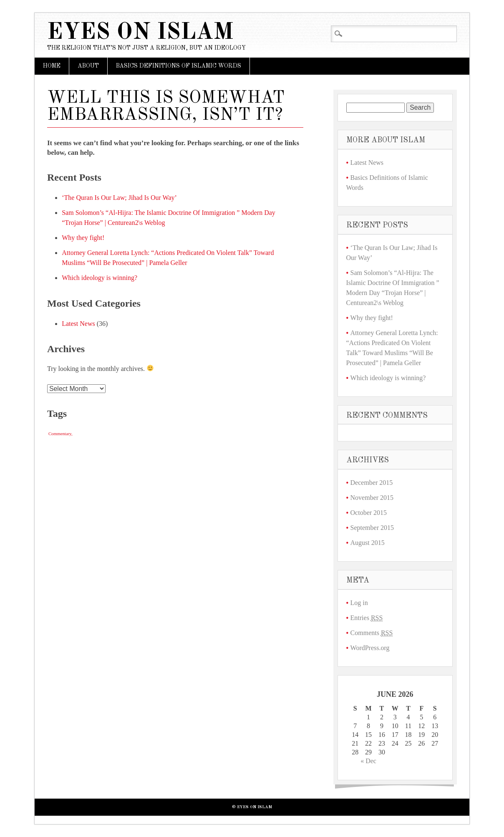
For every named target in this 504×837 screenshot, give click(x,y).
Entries (367, 618)
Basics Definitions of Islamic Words (179, 66)
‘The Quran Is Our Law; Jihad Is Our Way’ (119, 198)
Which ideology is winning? (100, 278)
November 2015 (372, 498)
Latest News (78, 324)
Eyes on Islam (140, 33)
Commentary (60, 434)
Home (52, 66)
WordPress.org (370, 648)
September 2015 (372, 528)
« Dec (368, 761)
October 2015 (369, 513)
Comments (372, 633)
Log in (359, 603)
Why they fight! (83, 238)
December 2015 (372, 483)
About (88, 66)
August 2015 (368, 543)
